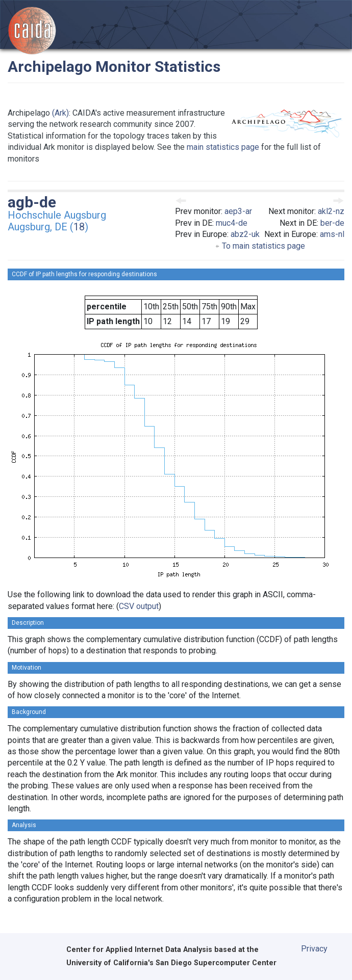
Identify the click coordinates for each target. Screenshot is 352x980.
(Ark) (60, 113)
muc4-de (232, 223)
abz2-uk (245, 234)
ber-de (332, 223)
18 (79, 227)
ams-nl (332, 234)
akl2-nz (331, 211)
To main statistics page (260, 246)
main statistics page (223, 147)
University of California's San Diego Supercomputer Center (171, 963)
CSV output (139, 606)
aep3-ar (238, 211)
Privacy (314, 949)
